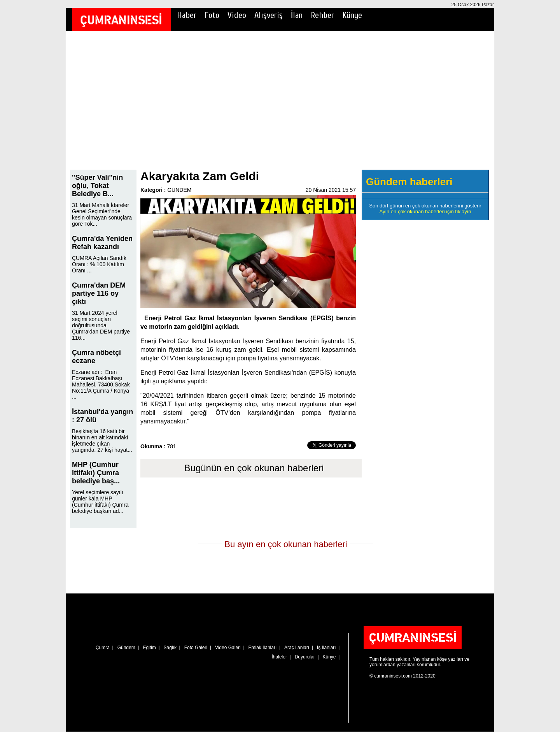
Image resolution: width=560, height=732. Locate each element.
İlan (297, 15)
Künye (352, 15)
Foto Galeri (196, 648)
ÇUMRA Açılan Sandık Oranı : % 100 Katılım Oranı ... (99, 264)
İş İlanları (326, 648)
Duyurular (305, 657)
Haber (187, 15)
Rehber (322, 15)
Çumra (103, 648)
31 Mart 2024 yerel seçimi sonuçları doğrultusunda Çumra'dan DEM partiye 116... (101, 325)
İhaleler (279, 657)
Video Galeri (228, 648)
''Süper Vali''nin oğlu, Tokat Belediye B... (97, 186)
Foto (212, 15)
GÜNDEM (179, 190)
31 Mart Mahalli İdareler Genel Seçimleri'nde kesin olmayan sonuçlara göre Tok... (102, 214)
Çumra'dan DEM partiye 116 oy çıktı (99, 293)
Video (237, 15)
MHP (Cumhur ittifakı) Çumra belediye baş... (96, 473)
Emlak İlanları (263, 648)
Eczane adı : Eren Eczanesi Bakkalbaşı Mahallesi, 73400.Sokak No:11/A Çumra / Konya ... (101, 384)
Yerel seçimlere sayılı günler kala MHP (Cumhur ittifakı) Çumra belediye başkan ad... (100, 502)
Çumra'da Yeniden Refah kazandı (102, 243)
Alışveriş (269, 15)
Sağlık (170, 648)
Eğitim (149, 648)
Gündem (126, 648)
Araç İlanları (297, 648)
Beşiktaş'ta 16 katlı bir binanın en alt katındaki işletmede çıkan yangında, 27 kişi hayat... (102, 441)
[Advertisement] (280, 105)
